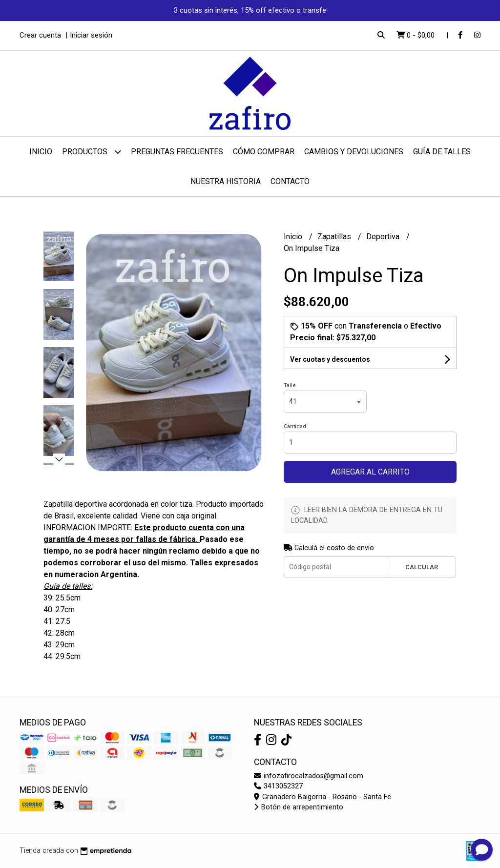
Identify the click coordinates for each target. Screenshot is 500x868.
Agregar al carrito (370, 472)
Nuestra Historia (226, 181)
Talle (290, 385)
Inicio (41, 152)
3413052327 (278, 786)
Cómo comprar (264, 152)
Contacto (290, 181)
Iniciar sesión (91, 35)
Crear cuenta (40, 35)
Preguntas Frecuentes (177, 152)
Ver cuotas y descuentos (330, 359)
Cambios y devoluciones (354, 152)
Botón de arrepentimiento (299, 807)
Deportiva (384, 237)
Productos (92, 152)
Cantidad (295, 426)
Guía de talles (442, 152)
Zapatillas (335, 237)
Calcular (422, 567)
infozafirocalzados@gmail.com (309, 776)
